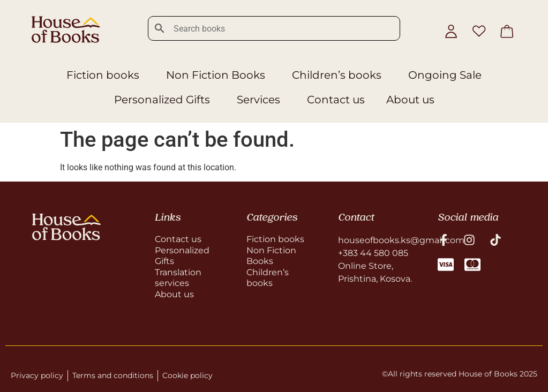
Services (261, 100)
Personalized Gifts (165, 100)
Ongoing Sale (445, 75)
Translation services (178, 278)
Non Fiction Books (218, 75)
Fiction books (106, 75)
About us (410, 100)
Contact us (336, 100)
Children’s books (339, 75)
